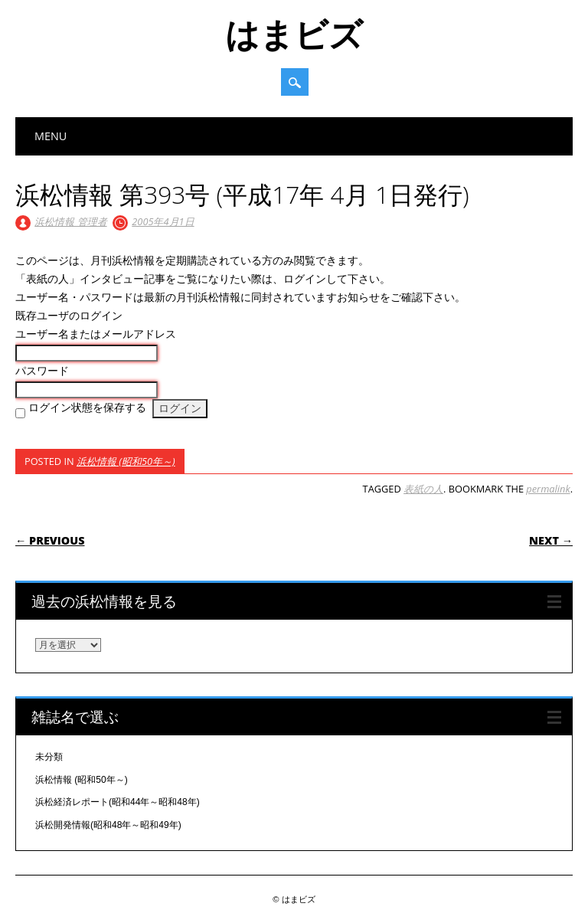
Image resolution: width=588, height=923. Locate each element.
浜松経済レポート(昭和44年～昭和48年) (118, 802)
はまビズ (294, 34)
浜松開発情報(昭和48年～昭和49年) (108, 825)
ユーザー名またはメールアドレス (96, 334)
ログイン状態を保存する (87, 407)
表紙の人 (423, 489)
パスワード (42, 371)
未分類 (49, 757)
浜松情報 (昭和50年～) (126, 461)
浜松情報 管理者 (70, 221)
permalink (548, 489)
